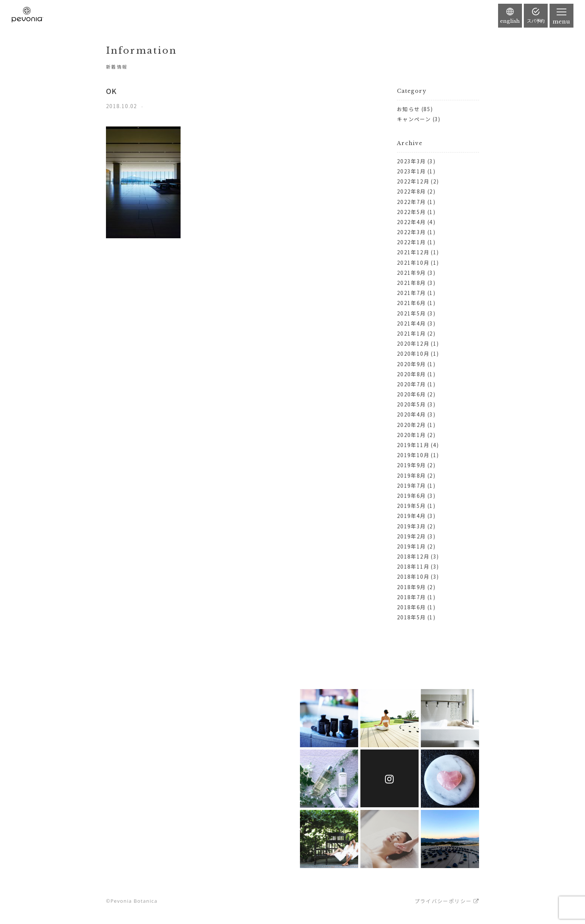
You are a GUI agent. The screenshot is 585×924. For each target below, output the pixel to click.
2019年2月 (412, 536)
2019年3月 (412, 526)
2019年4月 (412, 516)
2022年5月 (412, 212)
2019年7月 (412, 485)
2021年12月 (413, 252)
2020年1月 (412, 435)
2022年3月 (412, 232)
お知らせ (408, 109)
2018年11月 (413, 566)
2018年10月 (413, 576)
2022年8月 (412, 191)
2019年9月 (412, 465)
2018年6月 (412, 607)
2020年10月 (413, 353)
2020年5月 (412, 404)
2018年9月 (412, 587)
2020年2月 (412, 425)
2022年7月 (412, 202)
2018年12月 (413, 556)
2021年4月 (412, 323)
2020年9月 (412, 364)
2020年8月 (412, 374)
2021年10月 (413, 263)
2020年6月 (412, 394)
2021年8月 (412, 283)
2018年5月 (412, 617)
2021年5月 (412, 313)
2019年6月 (412, 496)
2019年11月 (413, 445)
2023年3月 (412, 161)
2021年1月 (412, 333)
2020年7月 (412, 384)
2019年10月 (413, 455)
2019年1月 (412, 546)
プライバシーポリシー (443, 901)
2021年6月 (412, 303)
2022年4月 (412, 222)
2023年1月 (412, 171)
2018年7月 (412, 597)
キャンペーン (414, 119)
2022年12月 (413, 181)
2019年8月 (412, 475)
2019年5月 (412, 506)
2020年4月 (412, 414)
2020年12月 (413, 343)
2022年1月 (412, 242)
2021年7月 (412, 293)
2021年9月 (412, 273)
